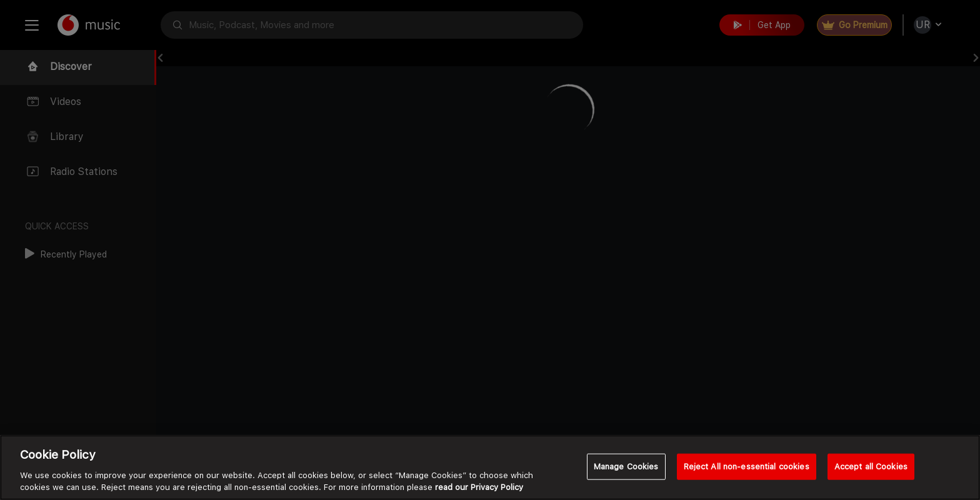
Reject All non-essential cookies (747, 467)
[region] (490, 467)
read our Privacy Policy (479, 487)
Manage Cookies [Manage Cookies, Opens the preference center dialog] (626, 467)
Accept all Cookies (871, 467)
